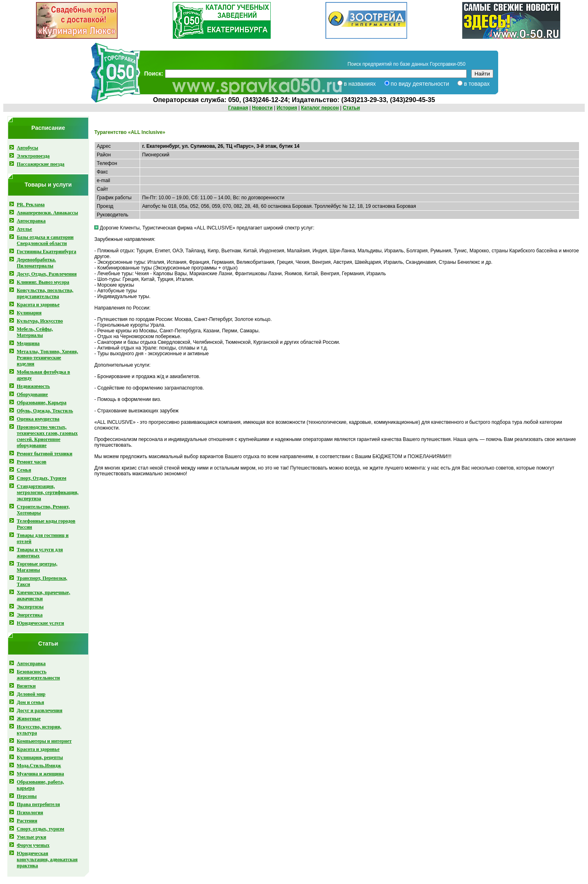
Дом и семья (30, 702)
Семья (24, 470)
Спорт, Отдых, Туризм (41, 478)
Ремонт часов (32, 462)
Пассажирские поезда (41, 164)
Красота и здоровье (38, 305)
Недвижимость (33, 386)
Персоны (27, 796)
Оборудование (32, 394)
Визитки (26, 686)
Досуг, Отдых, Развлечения (47, 274)
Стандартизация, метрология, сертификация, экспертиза (48, 492)
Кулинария (29, 313)
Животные (29, 719)
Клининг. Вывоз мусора (43, 282)
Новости (262, 108)
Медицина (28, 343)
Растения (27, 821)
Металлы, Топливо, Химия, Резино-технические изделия (47, 358)
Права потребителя (38, 804)
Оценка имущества (38, 419)
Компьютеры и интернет (44, 741)
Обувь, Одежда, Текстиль (45, 411)
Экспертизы (30, 607)
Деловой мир (31, 694)
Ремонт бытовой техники (45, 454)
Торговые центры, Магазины (37, 567)
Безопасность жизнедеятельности (38, 675)
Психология (30, 813)
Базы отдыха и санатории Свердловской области (45, 240)
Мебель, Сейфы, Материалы (35, 332)
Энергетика (30, 615)
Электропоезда (33, 156)
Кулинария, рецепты (40, 757)
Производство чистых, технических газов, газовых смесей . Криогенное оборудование (47, 436)
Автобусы (27, 148)
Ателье (24, 229)
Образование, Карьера (42, 403)
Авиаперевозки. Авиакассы (47, 213)
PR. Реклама (31, 205)
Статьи (351, 108)
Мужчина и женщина (40, 774)
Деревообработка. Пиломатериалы (36, 263)
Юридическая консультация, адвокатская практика (47, 860)
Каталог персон (320, 108)
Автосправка (31, 221)
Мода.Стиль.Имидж (39, 766)
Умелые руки (31, 837)
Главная (238, 108)
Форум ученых (33, 845)
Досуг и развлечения (40, 710)
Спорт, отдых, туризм (40, 829)
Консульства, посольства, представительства (45, 293)
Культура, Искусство (40, 321)
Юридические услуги (40, 623)
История (287, 108)
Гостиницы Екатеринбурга (47, 252)
